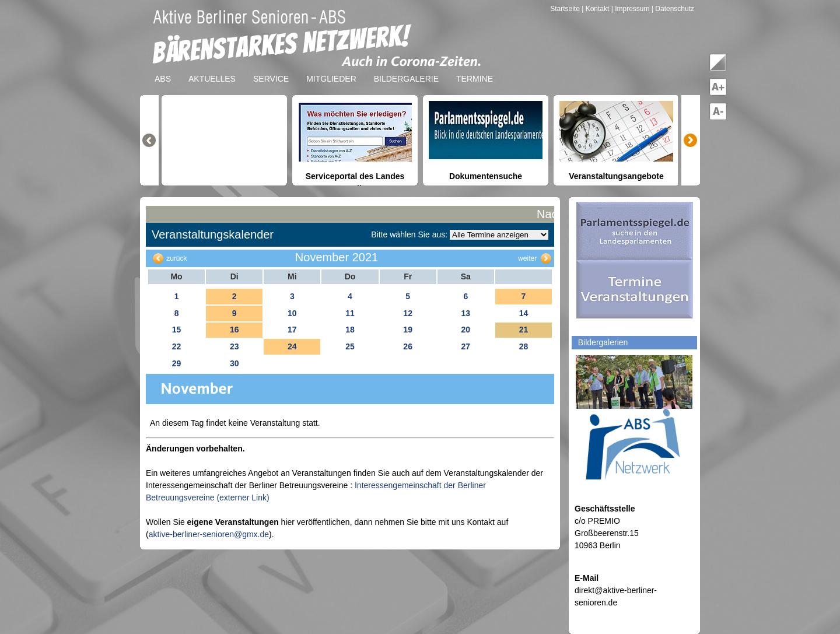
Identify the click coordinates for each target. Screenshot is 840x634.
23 (235, 346)
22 (177, 346)
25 (350, 346)
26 (408, 346)
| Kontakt (596, 9)
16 (235, 330)
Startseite (566, 9)
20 (466, 330)
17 (292, 330)
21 (524, 330)
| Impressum (631, 9)
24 (292, 346)
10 (292, 313)
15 (177, 330)
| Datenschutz (673, 9)
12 (408, 313)
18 (350, 330)
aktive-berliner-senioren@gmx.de (209, 534)
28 (524, 346)
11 (350, 313)
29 (177, 363)
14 (524, 313)
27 (466, 346)
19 (408, 330)
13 (466, 313)
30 (235, 363)
